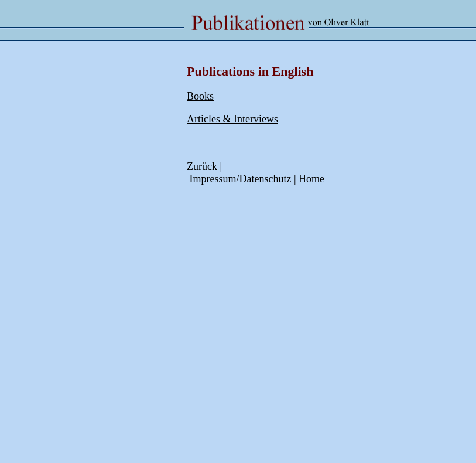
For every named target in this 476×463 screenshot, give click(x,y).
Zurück (202, 166)
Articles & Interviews (232, 119)
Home (311, 179)
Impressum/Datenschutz (241, 179)
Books (200, 96)
